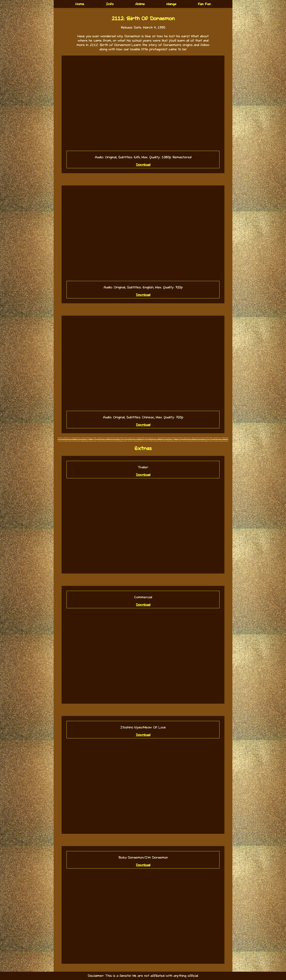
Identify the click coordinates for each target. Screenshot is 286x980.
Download (143, 165)
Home (80, 4)
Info (110, 4)
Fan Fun (204, 4)
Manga (171, 4)
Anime (140, 4)
